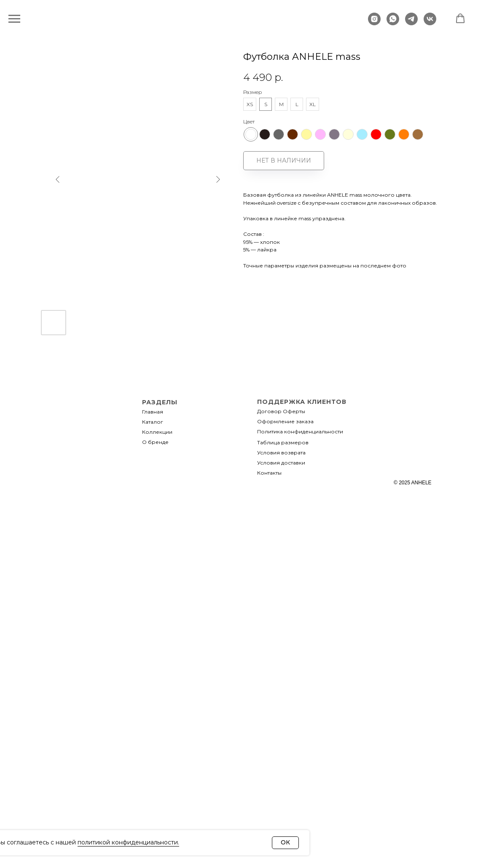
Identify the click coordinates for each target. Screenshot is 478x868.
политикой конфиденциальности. (128, 842)
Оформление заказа (285, 421)
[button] (460, 19)
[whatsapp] (393, 23)
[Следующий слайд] (218, 210)
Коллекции (157, 432)
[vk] (430, 23)
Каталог (153, 422)
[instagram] (374, 23)
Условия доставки (281, 463)
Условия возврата (281, 453)
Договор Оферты (281, 411)
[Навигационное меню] (14, 19)
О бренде (155, 442)
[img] (77, 458)
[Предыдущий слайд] (58, 210)
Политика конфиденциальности (300, 431)
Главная (153, 412)
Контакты (269, 473)
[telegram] (411, 23)
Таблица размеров (283, 442)
